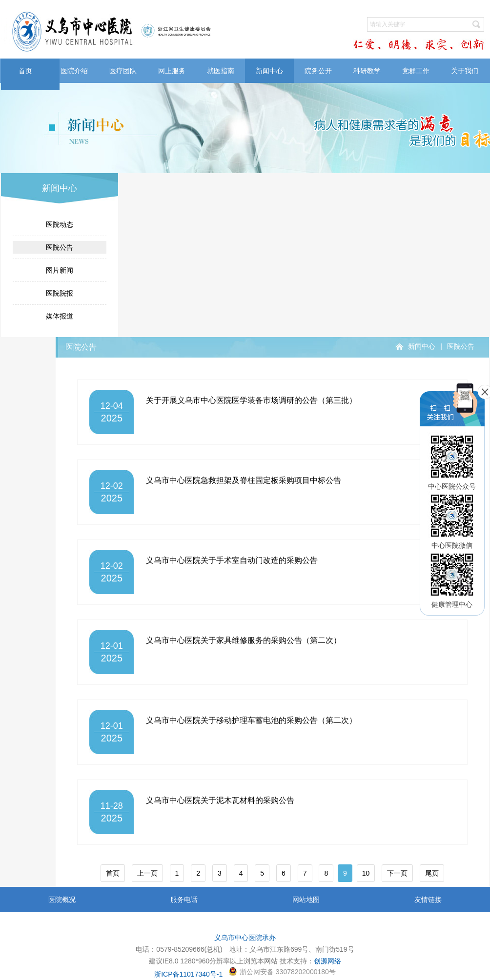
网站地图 (306, 900)
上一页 (147, 873)
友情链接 (428, 900)
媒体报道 (60, 316)
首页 (25, 71)
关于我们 (465, 71)
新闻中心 (269, 71)
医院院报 (60, 293)
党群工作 (416, 71)
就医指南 (221, 71)
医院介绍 (74, 71)
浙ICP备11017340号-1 (188, 974)
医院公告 (60, 247)
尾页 (432, 873)
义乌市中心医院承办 (245, 938)
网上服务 (172, 71)
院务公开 (318, 71)
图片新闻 (60, 270)
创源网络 (327, 961)
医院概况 (62, 900)
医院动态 (60, 224)
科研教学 (367, 71)
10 (366, 873)
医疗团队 (123, 71)
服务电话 (184, 900)
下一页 (397, 873)
